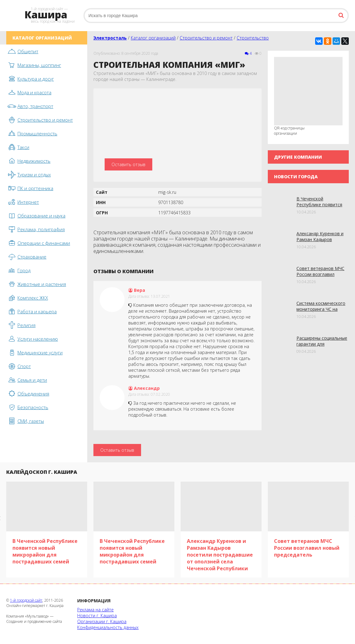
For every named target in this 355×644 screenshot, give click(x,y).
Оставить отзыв (128, 164)
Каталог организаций (153, 38)
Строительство (253, 38)
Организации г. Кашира (102, 621)
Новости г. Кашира (97, 616)
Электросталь (110, 38)
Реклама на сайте (95, 610)
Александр (144, 388)
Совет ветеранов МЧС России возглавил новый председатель (320, 274)
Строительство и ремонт (206, 38)
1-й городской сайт (26, 600)
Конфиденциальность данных (108, 627)
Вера (137, 290)
